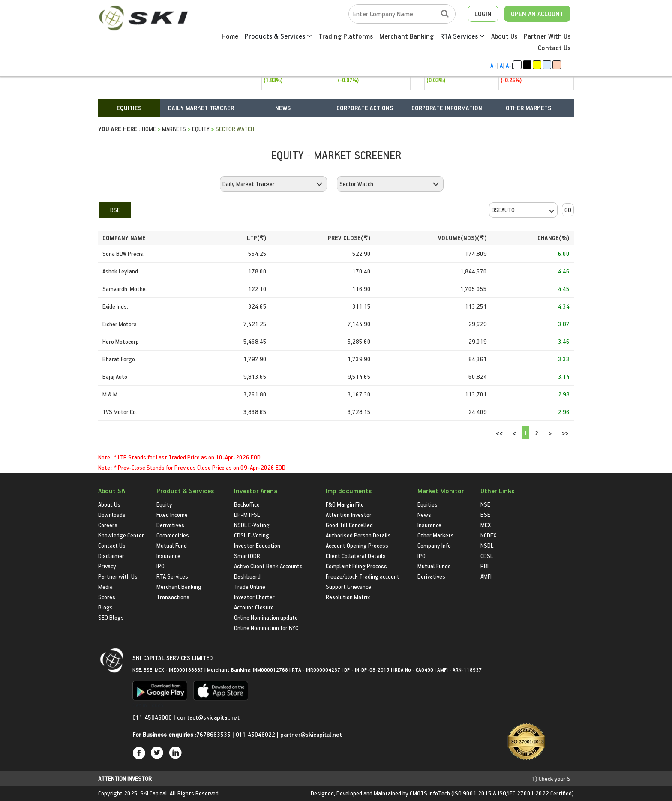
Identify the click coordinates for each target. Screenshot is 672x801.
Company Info (434, 545)
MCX (486, 525)
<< (499, 433)
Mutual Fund (172, 545)
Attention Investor (349, 514)
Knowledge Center (121, 535)
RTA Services (462, 36)
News (424, 514)
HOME (149, 129)
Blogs (105, 607)
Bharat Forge (119, 359)
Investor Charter (254, 597)
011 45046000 (153, 717)
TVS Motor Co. (120, 412)
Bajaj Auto (115, 376)
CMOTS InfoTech (430, 793)
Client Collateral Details (356, 556)
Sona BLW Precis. (123, 253)
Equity (201, 129)
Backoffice (247, 504)
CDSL (487, 556)
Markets (174, 129)
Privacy (107, 566)
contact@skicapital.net (208, 717)
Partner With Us (547, 36)
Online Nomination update (266, 617)
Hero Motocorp (121, 341)
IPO (160, 566)
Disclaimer (111, 556)
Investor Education (257, 545)
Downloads (112, 514)
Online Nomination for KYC (266, 628)
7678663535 (213, 734)
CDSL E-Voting (252, 535)
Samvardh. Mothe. (125, 289)
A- (508, 65)
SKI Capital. (154, 793)
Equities (427, 504)
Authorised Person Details (358, 535)
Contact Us (554, 48)
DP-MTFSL (247, 514)
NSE (485, 504)
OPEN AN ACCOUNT (537, 14)
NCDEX (488, 535)
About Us (504, 36)
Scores (107, 597)
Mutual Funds (434, 566)
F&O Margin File (345, 504)
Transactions (173, 597)
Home (230, 36)
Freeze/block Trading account (363, 576)
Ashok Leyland (120, 271)
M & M (110, 394)
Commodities (173, 535)
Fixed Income (172, 514)
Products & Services (278, 36)
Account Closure (254, 607)
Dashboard (247, 576)
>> (565, 433)
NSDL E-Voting (252, 525)
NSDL (487, 545)
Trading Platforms (346, 36)
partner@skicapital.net (311, 734)
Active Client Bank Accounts (268, 566)
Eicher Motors (120, 324)
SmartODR (247, 556)
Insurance (168, 556)
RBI (484, 566)
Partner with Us (118, 576)
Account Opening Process (357, 545)
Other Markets (436, 535)
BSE (115, 210)
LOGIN (483, 14)
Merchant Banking (406, 36)
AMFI (486, 576)
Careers (108, 525)
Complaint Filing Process (356, 566)
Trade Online (250, 586)
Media (105, 586)
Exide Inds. (115, 306)
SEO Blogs (111, 617)
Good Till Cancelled (349, 525)
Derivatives (170, 525)
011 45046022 (256, 734)
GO (568, 210)
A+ (493, 65)
